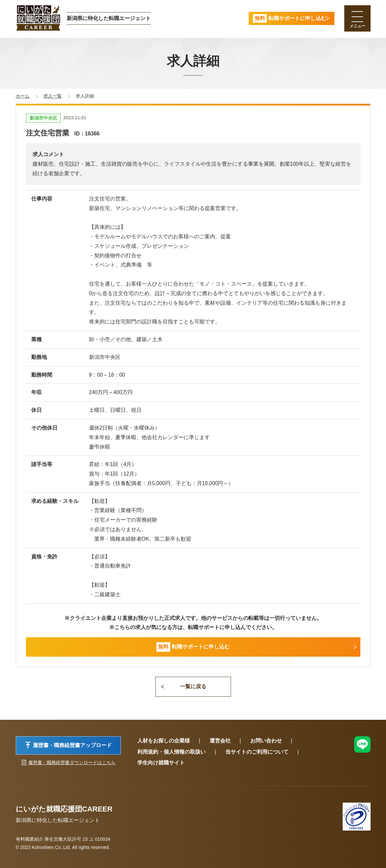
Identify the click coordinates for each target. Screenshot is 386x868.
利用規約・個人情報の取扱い (171, 752)
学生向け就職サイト (161, 763)
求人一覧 (53, 96)
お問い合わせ (266, 741)
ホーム (23, 96)
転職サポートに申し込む (193, 647)
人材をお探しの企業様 (164, 741)
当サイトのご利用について (257, 752)
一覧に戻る (193, 686)
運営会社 (220, 741)
